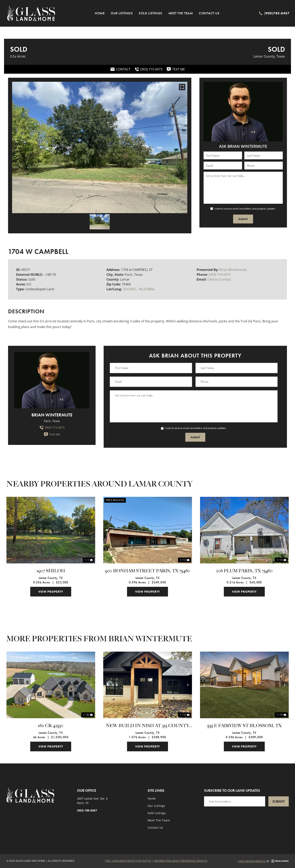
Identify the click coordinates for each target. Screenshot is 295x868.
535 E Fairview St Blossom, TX (244, 726)
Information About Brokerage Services (181, 861)
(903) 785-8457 (87, 810)
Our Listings (122, 13)
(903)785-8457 (277, 13)
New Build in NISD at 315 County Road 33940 (148, 726)
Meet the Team (181, 13)
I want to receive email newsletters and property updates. (245, 209)
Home (100, 13)
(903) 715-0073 (220, 275)
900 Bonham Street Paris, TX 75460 (147, 571)
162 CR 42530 (51, 726)
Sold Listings (151, 13)
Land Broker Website (252, 861)
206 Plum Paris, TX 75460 (244, 571)
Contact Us (209, 13)
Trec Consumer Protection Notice (128, 861)
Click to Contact (219, 279)
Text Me (52, 434)
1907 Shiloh (51, 571)
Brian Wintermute (233, 270)
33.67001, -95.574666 (139, 289)
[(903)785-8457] (261, 13)
